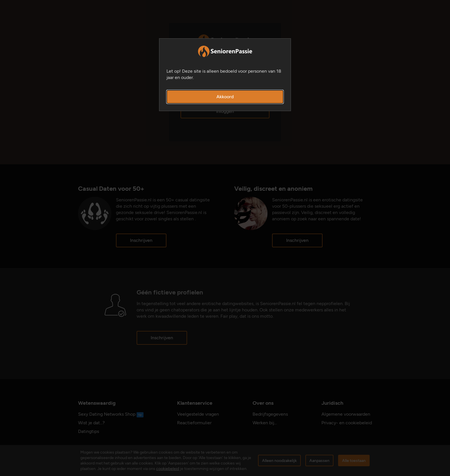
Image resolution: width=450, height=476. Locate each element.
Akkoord (225, 97)
